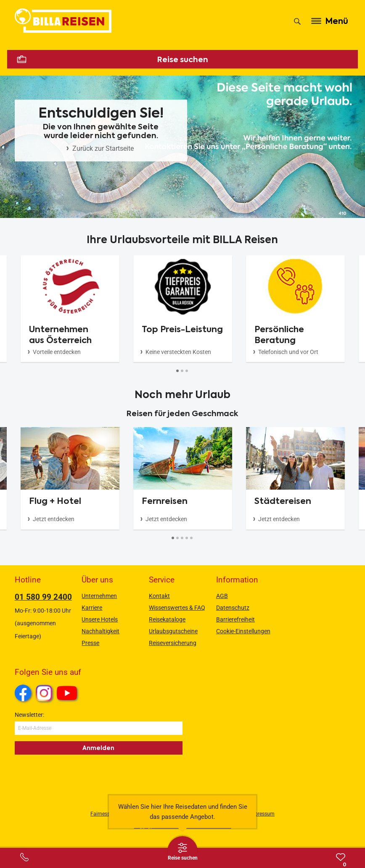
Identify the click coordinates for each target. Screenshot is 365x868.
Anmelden (98, 748)
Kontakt (159, 596)
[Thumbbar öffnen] (182, 851)
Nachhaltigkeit (101, 631)
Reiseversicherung (173, 643)
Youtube (68, 694)
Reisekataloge (167, 619)
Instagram (44, 693)
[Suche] (297, 21)
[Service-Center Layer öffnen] (24, 857)
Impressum (262, 814)
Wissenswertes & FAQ (177, 608)
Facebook (23, 693)
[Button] (178, 371)
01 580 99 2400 (43, 597)
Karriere (92, 608)
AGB (222, 596)
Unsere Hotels (100, 619)
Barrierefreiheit (235, 619)
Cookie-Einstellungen (243, 631)
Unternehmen (99, 596)
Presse (90, 643)
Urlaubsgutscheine (173, 631)
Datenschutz (233, 608)
